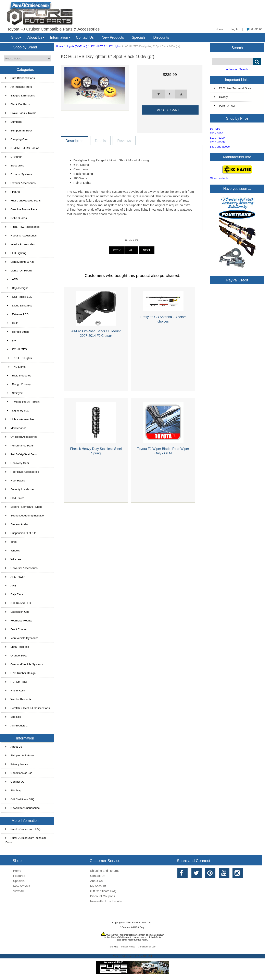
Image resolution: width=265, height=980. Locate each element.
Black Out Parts (18, 104)
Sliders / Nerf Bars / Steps (24, 507)
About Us (35, 37)
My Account (98, 886)
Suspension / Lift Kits (21, 533)
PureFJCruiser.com (142, 922)
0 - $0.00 (254, 29)
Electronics (15, 166)
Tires (11, 542)
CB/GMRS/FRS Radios (22, 148)
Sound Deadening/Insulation (25, 516)
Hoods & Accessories (21, 236)
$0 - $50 (215, 129)
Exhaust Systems (19, 174)
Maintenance (16, 428)
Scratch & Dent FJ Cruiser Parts (28, 708)
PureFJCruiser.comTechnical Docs (26, 840)
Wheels (13, 551)
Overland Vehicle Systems (24, 664)
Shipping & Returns (20, 755)
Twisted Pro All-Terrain (23, 402)
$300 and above (220, 147)
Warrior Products (18, 699)
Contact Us (85, 37)
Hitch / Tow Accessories (23, 227)
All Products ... (17, 726)
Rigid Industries (18, 376)
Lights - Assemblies (20, 419)
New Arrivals (21, 886)
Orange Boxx (16, 656)
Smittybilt (14, 393)
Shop (15, 37)
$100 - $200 (217, 138)
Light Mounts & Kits (20, 262)
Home (219, 29)
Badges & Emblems (20, 96)
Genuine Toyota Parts (21, 209)
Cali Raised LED (19, 297)
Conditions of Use (19, 773)
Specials (139, 37)
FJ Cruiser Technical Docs (233, 88)
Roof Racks (15, 481)
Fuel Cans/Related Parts (23, 201)
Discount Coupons (103, 896)
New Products (113, 37)
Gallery (221, 97)
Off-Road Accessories (21, 437)
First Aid (13, 192)
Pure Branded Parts (20, 78)
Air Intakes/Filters (19, 87)
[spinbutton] (170, 94)
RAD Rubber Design (21, 673)
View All (18, 891)
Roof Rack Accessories (22, 472)
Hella (12, 323)
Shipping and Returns (105, 871)
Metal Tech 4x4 (17, 647)
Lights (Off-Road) (77, 46)
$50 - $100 (217, 133)
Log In (235, 29)
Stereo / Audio (17, 524)
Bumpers (14, 122)
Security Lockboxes (20, 489)
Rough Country (18, 384)
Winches (13, 559)
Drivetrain (14, 157)
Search (237, 48)
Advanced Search (237, 69)
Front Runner (16, 629)
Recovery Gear (17, 463)
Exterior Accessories (21, 183)
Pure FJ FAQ (225, 106)
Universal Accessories (22, 568)
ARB (12, 279)
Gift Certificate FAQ (20, 799)
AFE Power (15, 577)
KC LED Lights (19, 358)
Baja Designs (17, 288)
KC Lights (115, 46)
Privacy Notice (17, 764)
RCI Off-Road (16, 682)
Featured (19, 876)
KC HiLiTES (98, 46)
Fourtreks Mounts (19, 621)
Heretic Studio (17, 332)
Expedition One (17, 612)
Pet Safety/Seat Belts (21, 454)
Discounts (161, 37)
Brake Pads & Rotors (21, 113)
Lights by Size (17, 411)
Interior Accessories (20, 244)
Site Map (14, 790)
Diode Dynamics (19, 306)
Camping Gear (17, 139)
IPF (11, 341)
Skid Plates (15, 498)
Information (59, 37)
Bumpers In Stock (19, 131)
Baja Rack (14, 594)
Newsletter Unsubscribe (23, 808)
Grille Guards (16, 218)
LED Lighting (16, 253)
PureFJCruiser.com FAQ (23, 829)
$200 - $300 (217, 142)
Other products (219, 178)
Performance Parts (20, 446)
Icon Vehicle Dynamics (22, 638)
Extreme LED (17, 314)
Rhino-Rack (15, 691)
